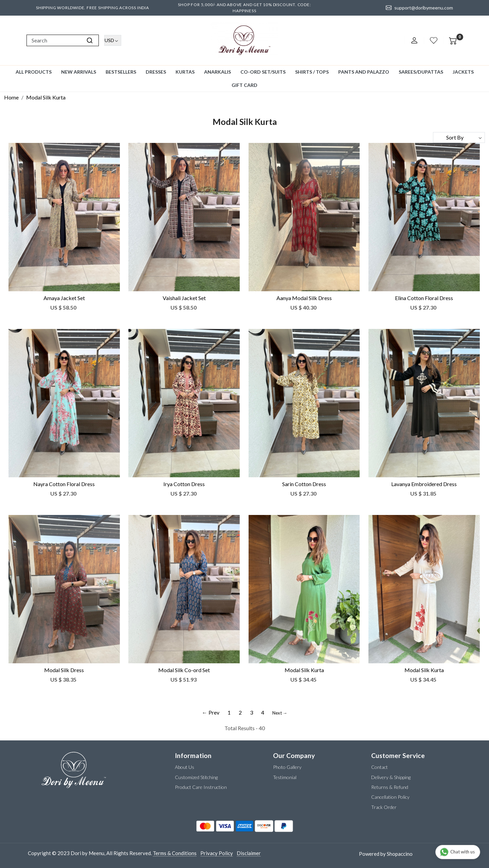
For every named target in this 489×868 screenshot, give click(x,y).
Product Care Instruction (201, 787)
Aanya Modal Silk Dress (304, 298)
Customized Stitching (196, 777)
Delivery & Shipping (391, 777)
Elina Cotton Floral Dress (424, 298)
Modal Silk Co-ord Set (184, 670)
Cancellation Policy (390, 797)
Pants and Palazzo (364, 72)
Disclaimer (249, 853)
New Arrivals (79, 72)
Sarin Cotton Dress (304, 484)
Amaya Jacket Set (64, 298)
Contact (379, 767)
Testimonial (285, 777)
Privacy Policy (217, 853)
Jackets (463, 72)
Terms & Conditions (175, 853)
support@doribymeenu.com (419, 8)
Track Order (384, 807)
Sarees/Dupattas (421, 72)
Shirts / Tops (312, 72)
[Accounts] (414, 40)
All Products (34, 72)
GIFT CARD (244, 85)
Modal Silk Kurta (304, 670)
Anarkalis (218, 72)
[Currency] (113, 40)
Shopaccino (400, 854)
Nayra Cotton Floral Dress (64, 484)
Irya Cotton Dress (184, 484)
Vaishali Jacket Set (184, 298)
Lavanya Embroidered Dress (424, 484)
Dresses (156, 72)
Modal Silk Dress (64, 670)
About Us (185, 767)
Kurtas (185, 72)
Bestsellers (121, 72)
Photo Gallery (287, 767)
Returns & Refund (390, 787)
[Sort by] (459, 137)
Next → (280, 713)
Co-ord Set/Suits (263, 72)
